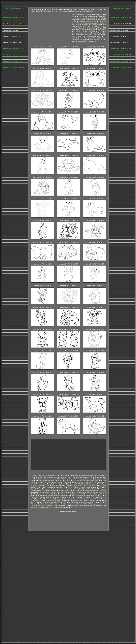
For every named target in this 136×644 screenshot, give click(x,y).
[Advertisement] (50, 455)
